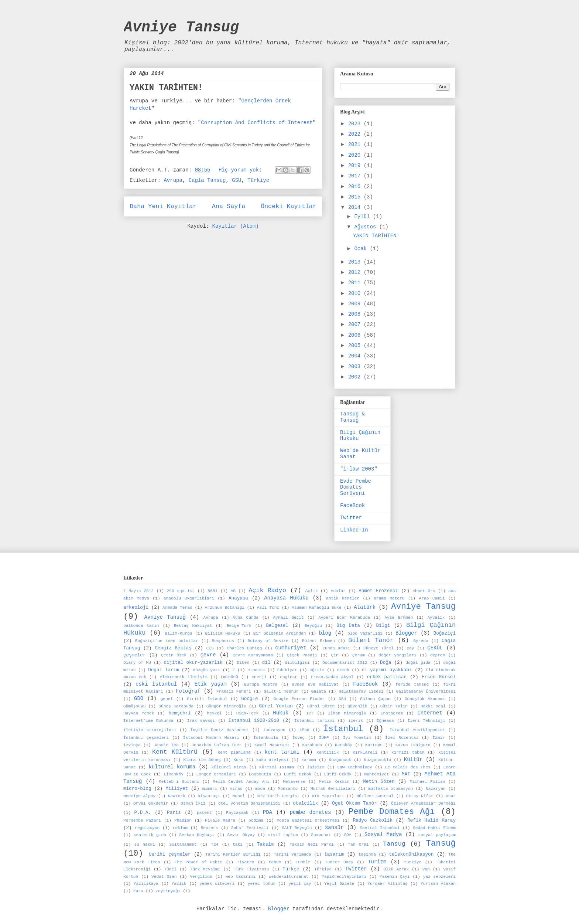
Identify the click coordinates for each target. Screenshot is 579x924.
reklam (180, 828)
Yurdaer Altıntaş (387, 884)
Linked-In (354, 530)
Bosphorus (223, 641)
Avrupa (173, 180)
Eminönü (229, 677)
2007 (356, 325)
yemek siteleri (217, 884)
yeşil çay (300, 884)
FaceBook (352, 506)
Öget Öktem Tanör (354, 804)
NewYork (177, 796)
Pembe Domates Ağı (392, 812)
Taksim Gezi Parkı (311, 845)
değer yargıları (398, 655)
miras (236, 789)
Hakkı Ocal (433, 706)
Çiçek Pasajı (302, 655)
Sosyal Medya (383, 835)
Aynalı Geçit (288, 618)
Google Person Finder (299, 699)
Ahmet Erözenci (378, 591)
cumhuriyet (291, 648)
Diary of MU (137, 663)
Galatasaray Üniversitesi (426, 692)
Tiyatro (245, 862)
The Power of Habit (198, 862)
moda (260, 789)
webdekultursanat (289, 877)
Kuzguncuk (340, 760)
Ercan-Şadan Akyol (332, 677)
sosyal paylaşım (437, 835)
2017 (356, 176)
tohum (275, 862)
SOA (347, 835)
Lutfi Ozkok (298, 774)
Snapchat (321, 835)
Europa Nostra (261, 684)
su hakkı (144, 845)
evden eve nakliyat (315, 684)
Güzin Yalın (394, 706)
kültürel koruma (172, 767)
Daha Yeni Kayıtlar (163, 206)
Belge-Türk (239, 626)
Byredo (421, 641)
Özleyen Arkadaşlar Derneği (423, 804)
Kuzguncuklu (377, 760)
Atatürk (365, 607)
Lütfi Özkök (338, 774)
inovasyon (274, 730)
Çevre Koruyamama (253, 655)
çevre (208, 655)
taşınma (367, 855)
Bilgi (383, 626)
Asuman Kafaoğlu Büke (316, 608)
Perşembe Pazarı (142, 821)
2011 (356, 283)
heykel (214, 713)
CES (210, 648)
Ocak (362, 249)
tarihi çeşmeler (169, 855)
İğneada (385, 721)
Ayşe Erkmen (399, 618)
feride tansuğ (412, 684)
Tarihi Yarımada (292, 855)
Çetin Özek (174, 655)
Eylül (363, 217)
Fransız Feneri (234, 692)
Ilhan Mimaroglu (347, 713)
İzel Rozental (402, 738)
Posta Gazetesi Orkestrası (308, 821)
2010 (356, 293)
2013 (356, 262)
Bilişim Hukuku (223, 633)
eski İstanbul (156, 684)
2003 (356, 367)
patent (204, 813)
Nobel (239, 796)
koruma (309, 760)
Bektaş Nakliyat (193, 626)
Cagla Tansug (207, 180)
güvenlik (357, 706)
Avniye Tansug (181, 28)
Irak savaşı (201, 721)
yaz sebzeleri (439, 877)
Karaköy (344, 745)
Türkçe (291, 869)
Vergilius (201, 877)
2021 (356, 145)
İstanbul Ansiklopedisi (417, 730)
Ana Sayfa (229, 206)
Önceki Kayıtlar (289, 206)
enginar (289, 677)
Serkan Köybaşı (197, 835)
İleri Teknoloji (426, 721)
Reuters (209, 828)
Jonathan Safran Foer (217, 745)
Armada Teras (177, 608)
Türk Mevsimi (205, 869)
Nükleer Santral (375, 796)
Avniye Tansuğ (165, 617)
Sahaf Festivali (250, 828)
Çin (335, 655)
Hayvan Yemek (139, 713)
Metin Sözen (379, 782)
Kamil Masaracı (272, 745)
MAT (406, 774)
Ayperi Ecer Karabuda (344, 618)
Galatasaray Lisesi (361, 692)
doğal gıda (418, 663)
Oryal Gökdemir (151, 804)
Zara (138, 891)
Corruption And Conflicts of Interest (257, 123)
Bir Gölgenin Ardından (280, 633)
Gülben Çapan (375, 699)
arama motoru (389, 598)
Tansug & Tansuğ (352, 417)
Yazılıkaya (146, 884)
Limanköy (174, 774)
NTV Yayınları (328, 796)
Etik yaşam (211, 684)
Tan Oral (358, 845)
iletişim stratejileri (150, 730)
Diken (243, 663)
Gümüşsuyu (134, 706)
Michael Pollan (428, 782)
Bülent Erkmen (318, 641)
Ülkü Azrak (396, 869)
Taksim (265, 845)
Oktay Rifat (420, 796)
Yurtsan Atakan (438, 884)
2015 (356, 197)
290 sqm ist (181, 591)
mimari (210, 789)
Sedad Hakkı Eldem (434, 828)
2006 (356, 335)
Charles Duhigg (244, 648)
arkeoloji (136, 608)
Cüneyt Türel (378, 648)
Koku (238, 760)
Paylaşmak (237, 813)
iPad (304, 730)
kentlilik (328, 753)
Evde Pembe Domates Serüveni (356, 488)
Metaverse (294, 782)
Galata (319, 692)
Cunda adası (336, 648)
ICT (310, 713)
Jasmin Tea (166, 745)
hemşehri (179, 713)
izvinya (132, 745)
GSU (237, 180)
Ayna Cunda (246, 618)
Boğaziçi (445, 633)
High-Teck (247, 713)
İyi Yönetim (357, 738)
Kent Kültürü (175, 752)
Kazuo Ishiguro (413, 745)
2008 (356, 314)
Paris (174, 813)
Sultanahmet (183, 845)
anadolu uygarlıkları (189, 598)
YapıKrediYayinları (344, 877)
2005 (356, 346)
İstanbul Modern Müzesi (211, 738)
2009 (356, 304)
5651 (213, 591)
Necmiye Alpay (139, 796)
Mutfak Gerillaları (333, 789)
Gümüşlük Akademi (425, 699)
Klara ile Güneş (202, 760)
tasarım (334, 855)
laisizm (316, 767)
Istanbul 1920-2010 (254, 721)
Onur (451, 796)
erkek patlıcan (387, 677)
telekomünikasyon (411, 855)
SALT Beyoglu (297, 828)
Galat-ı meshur (281, 692)
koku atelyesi (273, 760)
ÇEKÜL (435, 648)
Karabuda (312, 745)
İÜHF (324, 738)
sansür (334, 828)
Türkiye (258, 180)
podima (256, 821)
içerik (356, 721)
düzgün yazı (206, 670)
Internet (430, 713)
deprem (438, 655)
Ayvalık (436, 618)
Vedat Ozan (164, 877)
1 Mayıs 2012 (138, 591)
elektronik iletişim (183, 677)
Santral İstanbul (380, 828)
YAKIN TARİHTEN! (166, 88)
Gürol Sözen (321, 706)
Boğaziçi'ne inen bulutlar (167, 641)
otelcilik (305, 804)
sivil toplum (283, 835)
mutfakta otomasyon (390, 789)
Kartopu (374, 745)
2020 (356, 155)
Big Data (348, 626)
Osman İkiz (193, 804)
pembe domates (310, 812)
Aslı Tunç (268, 608)
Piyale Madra (220, 821)
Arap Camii (432, 598)
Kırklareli (365, 753)
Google (249, 699)
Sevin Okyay (241, 835)
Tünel (170, 869)
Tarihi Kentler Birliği (233, 855)
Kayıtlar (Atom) (236, 226)
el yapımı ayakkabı (387, 670)
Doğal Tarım (163, 670)
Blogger (406, 633)
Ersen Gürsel (439, 677)
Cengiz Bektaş (173, 648)
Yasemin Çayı (395, 877)
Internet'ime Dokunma (148, 721)
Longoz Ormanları (216, 774)
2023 (356, 124)
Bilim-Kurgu (178, 633)
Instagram (392, 713)
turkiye (413, 862)
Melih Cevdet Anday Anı (241, 782)
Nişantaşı (209, 796)
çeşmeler (134, 655)
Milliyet (177, 789)
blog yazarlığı (365, 633)
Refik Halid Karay (431, 821)
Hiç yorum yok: (242, 170)
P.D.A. (143, 813)
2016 (356, 187)
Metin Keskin (334, 782)
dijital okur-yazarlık (193, 663)
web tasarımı (241, 877)
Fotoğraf (188, 691)
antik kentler (343, 598)
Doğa (386, 663)
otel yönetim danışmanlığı (249, 804)
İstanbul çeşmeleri (146, 738)
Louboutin (260, 774)
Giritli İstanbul (207, 699)
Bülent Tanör (371, 640)
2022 (356, 134)
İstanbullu (266, 738)
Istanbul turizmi (314, 721)
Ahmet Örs (424, 591)
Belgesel (277, 626)
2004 (356, 356)
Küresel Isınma (277, 767)
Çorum (359, 655)
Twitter (351, 518)
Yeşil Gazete (339, 884)
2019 (356, 166)
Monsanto (288, 789)
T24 (215, 845)
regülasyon (147, 828)
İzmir (439, 738)
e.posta (256, 670)
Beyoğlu (313, 626)
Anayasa (238, 598)
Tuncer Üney (339, 862)
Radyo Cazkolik (373, 821)
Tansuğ (441, 843)
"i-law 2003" (359, 469)
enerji (259, 677)
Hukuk (281, 713)
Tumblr (303, 862)
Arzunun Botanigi (225, 608)
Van (426, 869)
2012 (356, 272)
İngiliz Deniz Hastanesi (220, 730)
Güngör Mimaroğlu (226, 706)
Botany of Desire (268, 641)
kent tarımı (282, 752)
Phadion (183, 821)
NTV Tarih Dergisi (278, 796)
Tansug (394, 844)
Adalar (338, 591)
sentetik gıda (150, 835)
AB (233, 591)
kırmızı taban (408, 753)
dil (266, 663)
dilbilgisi (297, 663)
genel (167, 699)
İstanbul (343, 729)
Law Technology (355, 767)
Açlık (312, 591)
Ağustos (366, 227)
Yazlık (179, 884)
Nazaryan (436, 789)
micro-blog (137, 789)
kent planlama (234, 753)
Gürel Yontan (276, 706)
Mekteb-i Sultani (179, 782)
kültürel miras (229, 767)
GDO (139, 699)
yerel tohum (262, 884)
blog (325, 633)
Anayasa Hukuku (286, 598)
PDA (268, 812)
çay (410, 648)
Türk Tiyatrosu (251, 869)
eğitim (317, 670)
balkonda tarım (141, 626)
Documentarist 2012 (345, 663)
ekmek (343, 670)
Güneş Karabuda (176, 706)
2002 (356, 377)
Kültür (413, 760)
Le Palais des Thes (408, 767)
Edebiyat (287, 670)
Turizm (377, 862)
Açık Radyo (267, 590)
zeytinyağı (168, 891)
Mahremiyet (376, 774)
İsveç (299, 738)
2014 (356, 207)
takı (238, 845)
